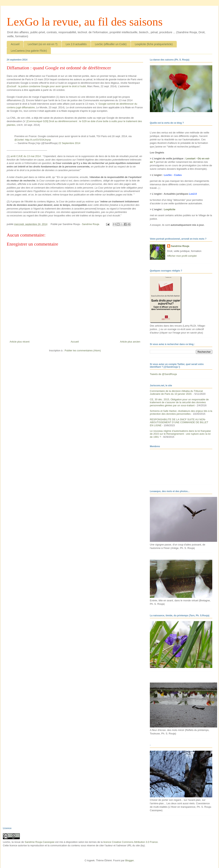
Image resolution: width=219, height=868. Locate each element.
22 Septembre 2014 (69, 143)
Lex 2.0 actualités (76, 44)
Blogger (129, 860)
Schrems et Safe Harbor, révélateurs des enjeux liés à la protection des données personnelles (181, 412)
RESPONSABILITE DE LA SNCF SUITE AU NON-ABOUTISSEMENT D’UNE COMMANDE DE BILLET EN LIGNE (179, 422)
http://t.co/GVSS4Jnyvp (38, 140)
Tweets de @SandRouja (163, 374)
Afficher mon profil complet (182, 256)
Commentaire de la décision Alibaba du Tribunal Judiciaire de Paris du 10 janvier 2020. (176, 393)
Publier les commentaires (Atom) (83, 350)
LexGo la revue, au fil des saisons (85, 22)
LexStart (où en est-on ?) (43, 44)
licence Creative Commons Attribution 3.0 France (131, 842)
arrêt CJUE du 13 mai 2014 (26, 156)
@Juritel (19, 140)
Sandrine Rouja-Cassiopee (39, 842)
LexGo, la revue (12, 842)
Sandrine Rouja (180, 246)
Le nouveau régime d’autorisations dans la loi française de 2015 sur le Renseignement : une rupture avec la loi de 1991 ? (180, 434)
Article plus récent (19, 342)
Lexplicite (170, 209)
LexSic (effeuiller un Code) (111, 44)
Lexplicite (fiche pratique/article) (154, 44)
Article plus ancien (130, 342)
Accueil (15, 44)
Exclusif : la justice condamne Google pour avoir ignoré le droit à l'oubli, (47, 86)
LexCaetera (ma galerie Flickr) (29, 51)
